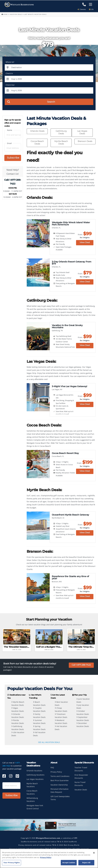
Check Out (10, 85)
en (91, 9)
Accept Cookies (69, 863)
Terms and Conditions (60, 776)
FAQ (52, 768)
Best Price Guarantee (60, 780)
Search (31, 102)
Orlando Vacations (34, 771)
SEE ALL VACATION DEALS (49, 742)
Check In (9, 73)
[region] (49, 858)
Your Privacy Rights (12, 863)
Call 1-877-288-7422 (81, 665)
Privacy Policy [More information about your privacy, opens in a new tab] (46, 857)
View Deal (85, 242)
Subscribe (13, 158)
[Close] (94, 853)
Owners (83, 9)
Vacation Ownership (59, 785)
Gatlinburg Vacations (35, 775)
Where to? (10, 62)
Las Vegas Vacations (35, 779)
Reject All (86, 863)
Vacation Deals (16, 14)
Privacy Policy (56, 772)
